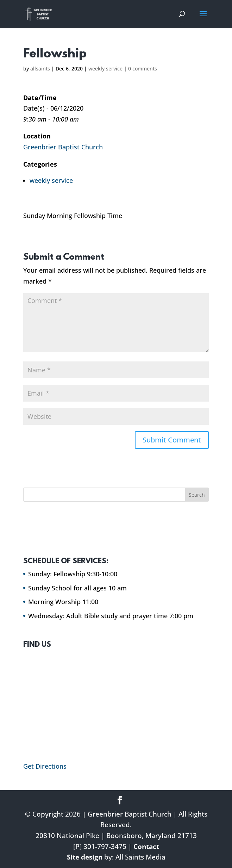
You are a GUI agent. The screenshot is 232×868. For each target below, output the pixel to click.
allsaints (40, 69)
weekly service (105, 69)
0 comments (143, 69)
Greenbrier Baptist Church (63, 147)
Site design (85, 857)
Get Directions (45, 766)
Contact (146, 847)
